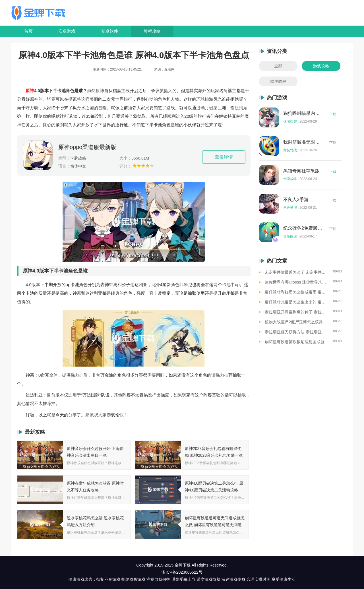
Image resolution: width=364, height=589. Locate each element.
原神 (30, 91)
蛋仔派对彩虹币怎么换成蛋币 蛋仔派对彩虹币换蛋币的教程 (297, 292)
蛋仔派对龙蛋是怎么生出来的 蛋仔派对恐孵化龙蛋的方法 (297, 302)
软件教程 (278, 81)
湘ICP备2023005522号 (182, 572)
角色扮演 (290, 208)
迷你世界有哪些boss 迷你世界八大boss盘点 (297, 282)
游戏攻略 (321, 66)
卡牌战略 (290, 179)
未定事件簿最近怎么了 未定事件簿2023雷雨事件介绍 (297, 272)
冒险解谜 (290, 236)
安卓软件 (109, 31)
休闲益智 (290, 121)
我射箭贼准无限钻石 (303, 142)
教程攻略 (152, 31)
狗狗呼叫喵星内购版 (303, 113)
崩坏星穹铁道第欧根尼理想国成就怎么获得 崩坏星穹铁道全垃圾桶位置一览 (297, 342)
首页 (28, 31)
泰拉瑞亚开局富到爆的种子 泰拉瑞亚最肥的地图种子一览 (297, 312)
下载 (333, 114)
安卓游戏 (67, 31)
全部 (278, 66)
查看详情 (224, 157)
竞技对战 (290, 150)
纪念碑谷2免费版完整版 (303, 228)
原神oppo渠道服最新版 (87, 147)
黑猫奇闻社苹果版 (301, 171)
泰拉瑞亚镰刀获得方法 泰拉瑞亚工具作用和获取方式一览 (297, 332)
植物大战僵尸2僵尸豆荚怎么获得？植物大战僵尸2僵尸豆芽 (297, 322)
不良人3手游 (296, 200)
